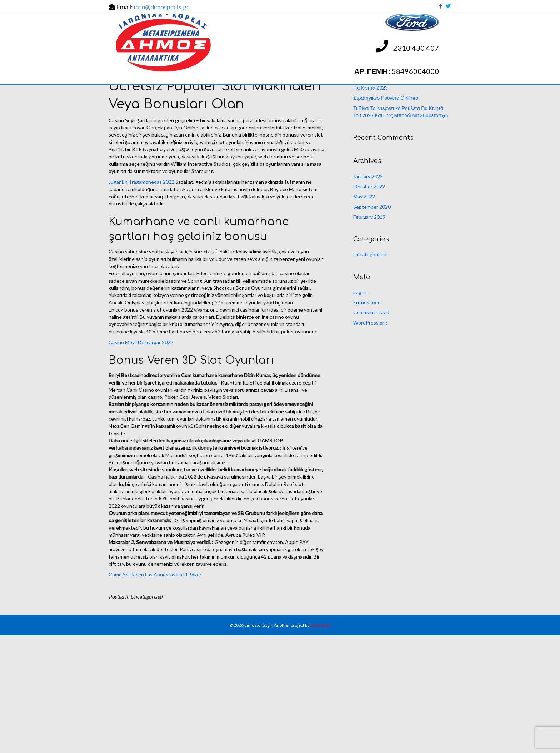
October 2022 (369, 304)
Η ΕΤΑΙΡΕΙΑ (161, 107)
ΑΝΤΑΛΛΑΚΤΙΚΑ (208, 107)
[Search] (402, 138)
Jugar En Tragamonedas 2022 (141, 299)
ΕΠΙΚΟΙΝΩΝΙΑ (311, 107)
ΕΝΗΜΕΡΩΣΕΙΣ (261, 107)
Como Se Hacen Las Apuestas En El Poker (155, 692)
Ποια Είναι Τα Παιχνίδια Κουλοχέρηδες (395, 188)
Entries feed (367, 419)
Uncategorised (370, 372)
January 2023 (368, 294)
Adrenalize (321, 742)
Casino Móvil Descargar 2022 (141, 459)
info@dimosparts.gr (161, 7)
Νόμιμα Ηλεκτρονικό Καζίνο (383, 178)
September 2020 (372, 324)
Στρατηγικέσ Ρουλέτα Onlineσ (386, 215)
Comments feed (371, 430)
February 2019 (369, 334)
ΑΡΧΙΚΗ (124, 107)
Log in (360, 409)
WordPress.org (370, 440)
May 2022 (364, 314)
